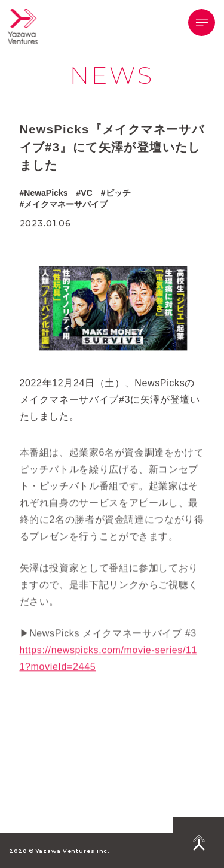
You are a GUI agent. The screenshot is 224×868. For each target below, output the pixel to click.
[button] (202, 22)
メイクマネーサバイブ (66, 205)
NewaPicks (46, 193)
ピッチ (118, 193)
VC (86, 193)
